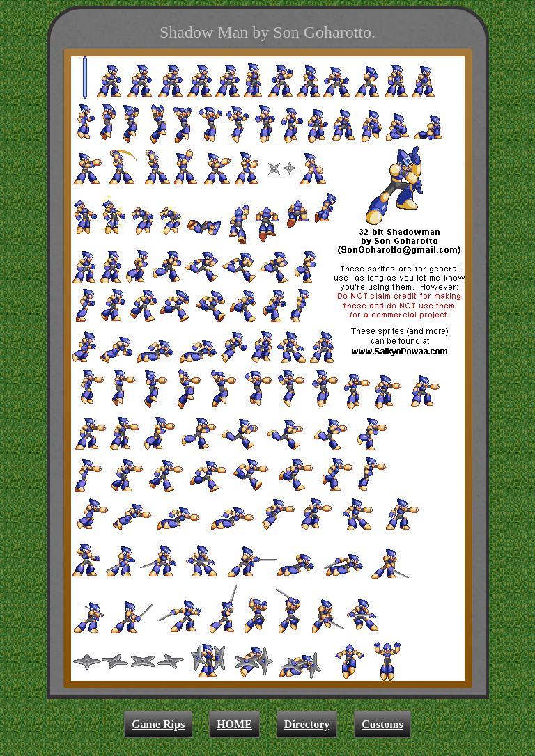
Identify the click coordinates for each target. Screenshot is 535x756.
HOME (234, 724)
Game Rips (158, 724)
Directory (307, 724)
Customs (382, 724)
